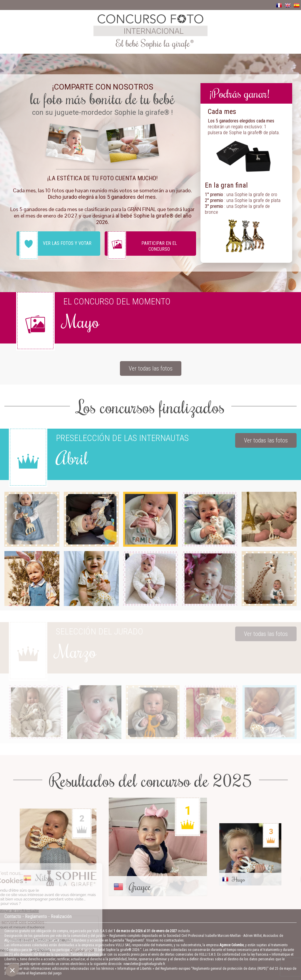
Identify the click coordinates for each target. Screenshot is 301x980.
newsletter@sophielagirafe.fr (144, 964)
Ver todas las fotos (151, 368)
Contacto (13, 916)
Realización (61, 916)
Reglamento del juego (46, 973)
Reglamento (36, 916)
